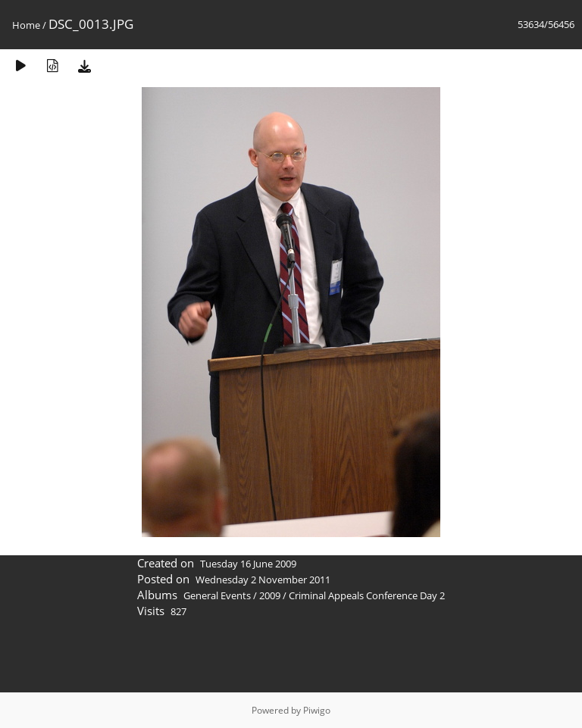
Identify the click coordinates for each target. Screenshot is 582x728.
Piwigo (317, 710)
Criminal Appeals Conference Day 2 (367, 595)
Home (26, 25)
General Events (217, 595)
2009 (270, 595)
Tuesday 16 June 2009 (248, 564)
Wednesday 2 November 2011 (263, 580)
